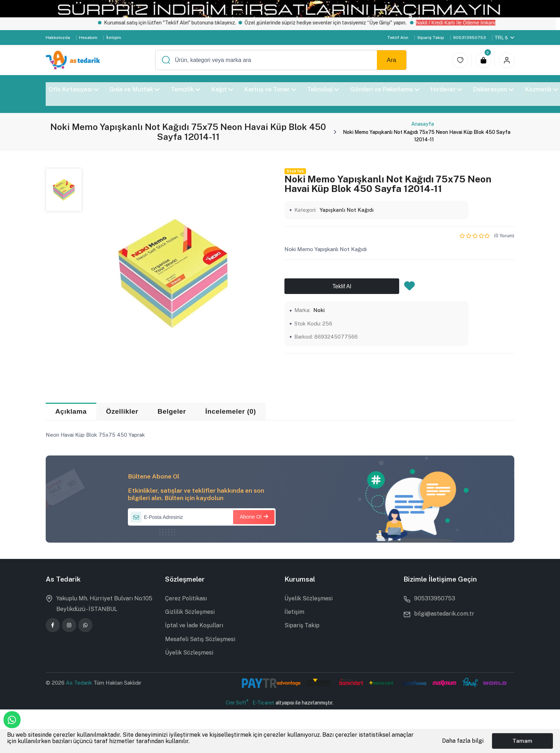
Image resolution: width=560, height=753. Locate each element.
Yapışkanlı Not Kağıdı (347, 210)
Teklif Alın (398, 38)
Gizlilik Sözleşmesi (190, 612)
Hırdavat (446, 89)
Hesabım (88, 38)
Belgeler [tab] (172, 411)
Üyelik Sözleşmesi (189, 653)
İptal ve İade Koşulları (194, 625)
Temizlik (185, 89)
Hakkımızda (58, 38)
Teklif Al (342, 286)
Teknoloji (323, 89)
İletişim (114, 38)
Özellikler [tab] (122, 411)
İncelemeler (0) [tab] (231, 411)
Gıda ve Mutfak (134, 89)
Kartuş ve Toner (270, 89)
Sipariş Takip (431, 38)
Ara (392, 60)
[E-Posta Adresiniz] (202, 517)
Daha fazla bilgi (463, 741)
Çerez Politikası (186, 598)
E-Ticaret (263, 703)
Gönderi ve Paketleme (384, 89)
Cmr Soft (237, 702)
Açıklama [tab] (71, 411)
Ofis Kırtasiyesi (73, 89)
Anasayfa (423, 124)
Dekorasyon (493, 89)
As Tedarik (80, 683)
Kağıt (222, 89)
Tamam (522, 741)
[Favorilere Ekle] (409, 288)
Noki (319, 310)
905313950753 (470, 38)
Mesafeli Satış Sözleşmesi (200, 639)
